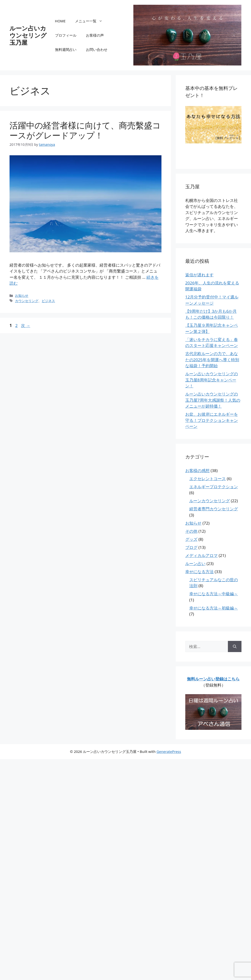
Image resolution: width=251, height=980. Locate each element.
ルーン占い (195, 563)
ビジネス (48, 301)
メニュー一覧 (91, 21)
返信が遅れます (199, 275)
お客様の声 (95, 35)
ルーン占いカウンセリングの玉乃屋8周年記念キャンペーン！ (212, 380)
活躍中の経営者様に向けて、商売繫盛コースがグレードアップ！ (85, 130)
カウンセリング (27, 301)
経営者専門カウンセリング (214, 509)
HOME (60, 21)
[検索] (235, 647)
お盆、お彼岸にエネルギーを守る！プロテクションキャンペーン (212, 420)
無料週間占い (66, 49)
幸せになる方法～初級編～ (214, 608)
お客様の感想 (197, 470)
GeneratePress (169, 751)
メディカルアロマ (201, 555)
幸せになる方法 (199, 572)
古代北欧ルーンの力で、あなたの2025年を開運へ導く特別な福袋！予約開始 (212, 360)
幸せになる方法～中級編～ (214, 594)
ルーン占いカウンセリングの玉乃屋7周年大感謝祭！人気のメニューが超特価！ (213, 400)
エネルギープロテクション (214, 487)
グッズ (191, 539)
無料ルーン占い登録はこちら (213, 679)
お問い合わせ (97, 49)
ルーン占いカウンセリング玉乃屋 (28, 35)
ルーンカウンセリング (210, 501)
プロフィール (66, 35)
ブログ (191, 547)
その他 (191, 531)
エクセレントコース (208, 479)
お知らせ (22, 295)
